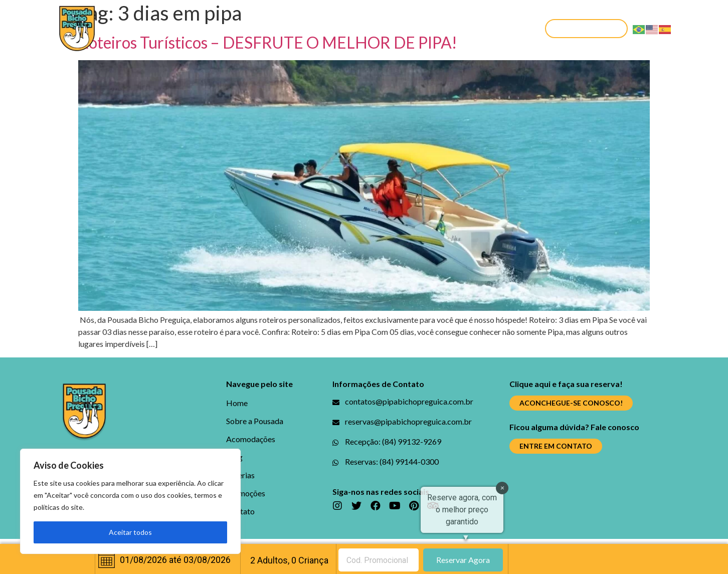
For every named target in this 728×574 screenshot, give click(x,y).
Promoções (435, 28)
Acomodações (277, 28)
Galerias (377, 28)
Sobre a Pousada (194, 28)
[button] (586, 29)
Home (131, 28)
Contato (495, 28)
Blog (334, 28)
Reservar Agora (463, 560)
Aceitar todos (130, 532)
